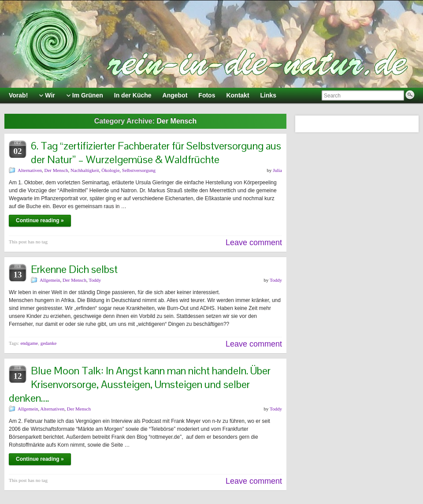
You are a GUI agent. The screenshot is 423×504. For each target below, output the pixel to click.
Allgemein (50, 280)
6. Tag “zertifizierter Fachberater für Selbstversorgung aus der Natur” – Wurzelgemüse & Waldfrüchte (156, 153)
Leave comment (254, 243)
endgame (29, 343)
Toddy (95, 280)
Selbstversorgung (139, 170)
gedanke (49, 343)
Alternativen (30, 170)
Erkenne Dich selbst (74, 269)
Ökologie (110, 170)
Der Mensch (56, 170)
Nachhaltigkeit (85, 170)
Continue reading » (40, 220)
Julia (277, 170)
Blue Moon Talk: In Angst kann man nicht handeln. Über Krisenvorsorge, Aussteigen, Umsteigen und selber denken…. (140, 384)
